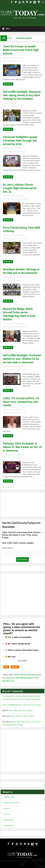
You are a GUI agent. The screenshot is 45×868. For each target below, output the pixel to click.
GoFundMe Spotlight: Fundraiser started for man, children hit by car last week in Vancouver (22, 359)
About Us (7, 809)
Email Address (8, 548)
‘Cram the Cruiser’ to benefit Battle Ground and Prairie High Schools (21, 50)
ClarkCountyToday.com (17, 58)
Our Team (7, 814)
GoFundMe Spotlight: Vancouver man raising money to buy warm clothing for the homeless (22, 95)
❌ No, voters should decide (18, 644)
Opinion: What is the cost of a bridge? (29, 705)
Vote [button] (6, 667)
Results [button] (15, 667)
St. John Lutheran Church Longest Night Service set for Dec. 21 (20, 188)
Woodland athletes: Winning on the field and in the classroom (21, 271)
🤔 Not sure (10, 657)
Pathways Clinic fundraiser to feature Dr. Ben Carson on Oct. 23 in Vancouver (22, 447)
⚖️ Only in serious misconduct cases (22, 650)
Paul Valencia (14, 103)
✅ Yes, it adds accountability (18, 637)
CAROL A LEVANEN (9, 705)
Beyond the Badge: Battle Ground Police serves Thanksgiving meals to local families (19, 314)
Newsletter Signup (9, 797)
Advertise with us (9, 820)
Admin (34, 861)
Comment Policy (9, 826)
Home (10, 38)
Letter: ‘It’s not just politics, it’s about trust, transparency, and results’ (21, 402)
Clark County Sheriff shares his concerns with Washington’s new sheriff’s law (22, 678)
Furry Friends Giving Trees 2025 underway (21, 229)
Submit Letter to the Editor (12, 803)
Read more (8, 84)
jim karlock (5, 696)
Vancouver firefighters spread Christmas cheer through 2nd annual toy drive (20, 141)
